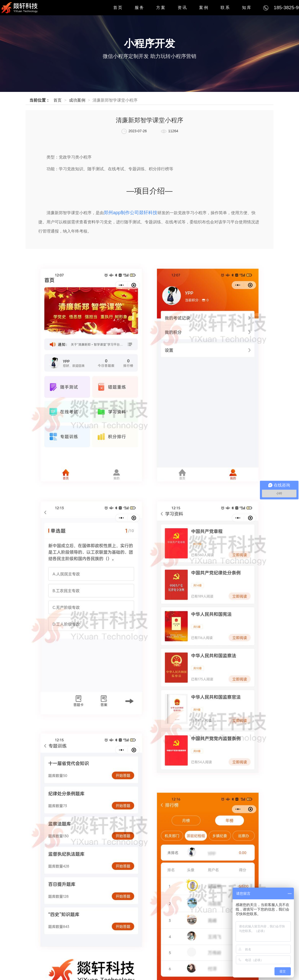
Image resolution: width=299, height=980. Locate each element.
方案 (161, 8)
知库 (247, 8)
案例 (204, 8)
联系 (225, 8)
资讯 (182, 8)
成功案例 (77, 100)
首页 (118, 8)
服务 (140, 8)
